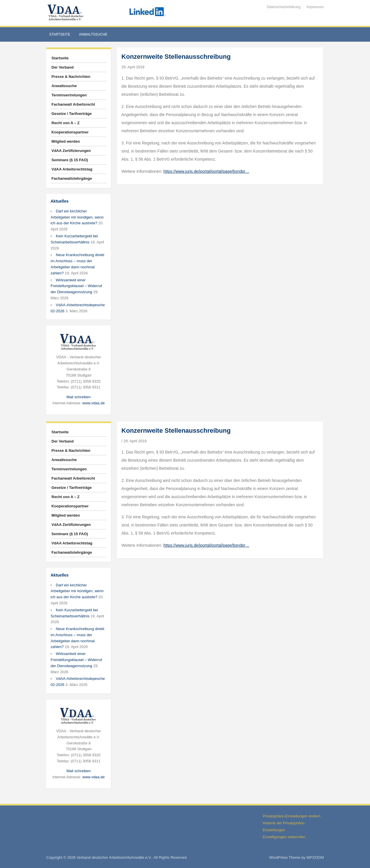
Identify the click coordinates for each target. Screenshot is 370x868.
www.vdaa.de (94, 403)
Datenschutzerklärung (284, 7)
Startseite (60, 34)
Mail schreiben (79, 397)
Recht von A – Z (65, 123)
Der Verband (63, 67)
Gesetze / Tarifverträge (72, 114)
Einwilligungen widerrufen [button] (284, 837)
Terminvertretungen (69, 95)
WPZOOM (315, 857)
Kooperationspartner (70, 132)
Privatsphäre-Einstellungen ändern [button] (292, 816)
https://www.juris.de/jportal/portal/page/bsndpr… (206, 171)
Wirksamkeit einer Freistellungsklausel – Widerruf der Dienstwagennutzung (76, 286)
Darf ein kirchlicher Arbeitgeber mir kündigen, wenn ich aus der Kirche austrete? (77, 217)
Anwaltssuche (93, 34)
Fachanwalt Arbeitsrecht (73, 104)
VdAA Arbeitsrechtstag (72, 169)
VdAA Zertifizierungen (71, 151)
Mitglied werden (66, 141)
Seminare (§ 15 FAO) (70, 160)
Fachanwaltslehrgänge (72, 178)
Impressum (315, 7)
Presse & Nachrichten (71, 77)
